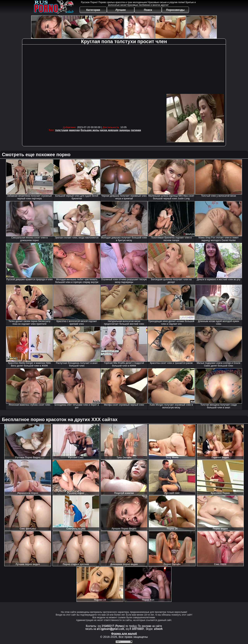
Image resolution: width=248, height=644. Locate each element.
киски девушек (109, 130)
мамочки (74, 130)
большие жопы (90, 130)
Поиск (148, 10)
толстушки (62, 130)
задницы (125, 130)
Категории (93, 10)
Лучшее (121, 10)
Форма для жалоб (124, 633)
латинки (136, 130)
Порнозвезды (175, 10)
